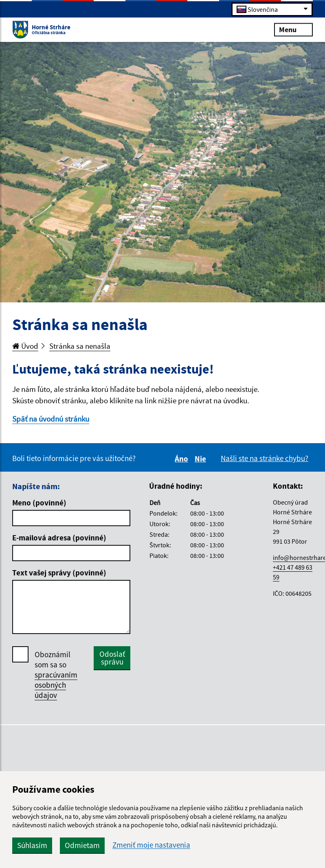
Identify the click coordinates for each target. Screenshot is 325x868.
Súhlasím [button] (32, 845)
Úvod (25, 346)
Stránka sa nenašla (80, 346)
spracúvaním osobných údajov (56, 685)
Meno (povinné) (39, 503)
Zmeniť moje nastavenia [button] (151, 845)
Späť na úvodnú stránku (51, 419)
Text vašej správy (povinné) (59, 573)
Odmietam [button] (82, 845)
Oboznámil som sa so (56, 675)
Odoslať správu (112, 658)
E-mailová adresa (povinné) (59, 538)
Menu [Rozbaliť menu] (293, 29)
